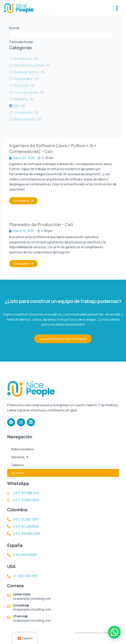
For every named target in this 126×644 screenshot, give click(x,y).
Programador (23, 79)
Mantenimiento (24, 119)
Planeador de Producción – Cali (41, 224)
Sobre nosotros (22, 449)
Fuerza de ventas (26, 92)
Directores (21, 85)
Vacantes (18, 473)
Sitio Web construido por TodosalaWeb (96, 633)
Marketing (21, 99)
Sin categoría (23, 59)
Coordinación (23, 113)
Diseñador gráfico (26, 72)
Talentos (18, 465)
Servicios (20, 457)
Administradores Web (29, 65)
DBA (16, 106)
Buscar (14, 28)
